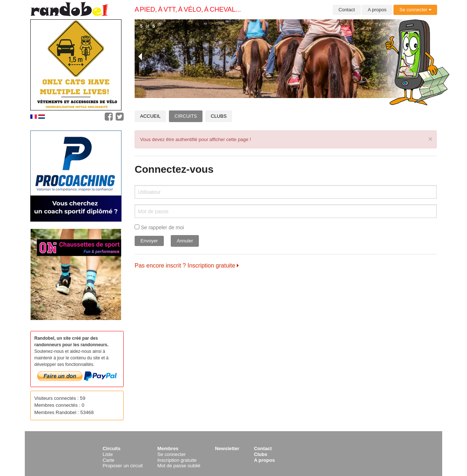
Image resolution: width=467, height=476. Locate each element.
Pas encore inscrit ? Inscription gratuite (187, 266)
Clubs (219, 116)
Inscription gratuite (177, 460)
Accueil (150, 116)
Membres (168, 448)
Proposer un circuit (123, 466)
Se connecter (415, 10)
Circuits (186, 116)
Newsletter (227, 448)
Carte (108, 460)
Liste (108, 454)
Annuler (185, 241)
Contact (347, 10)
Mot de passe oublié (179, 466)
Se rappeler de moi (159, 227)
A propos (377, 10)
